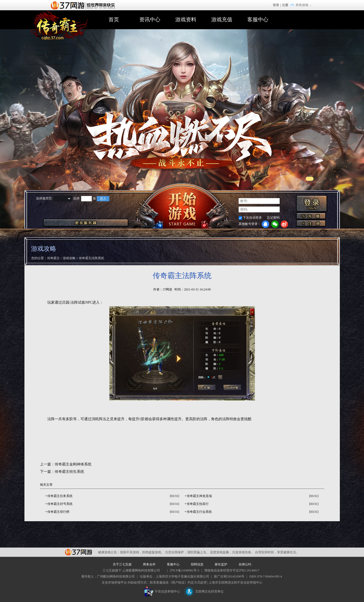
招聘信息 (197, 564)
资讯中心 (150, 19)
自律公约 (245, 564)
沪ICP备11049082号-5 (184, 570)
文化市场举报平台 (114, 583)
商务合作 (149, 564)
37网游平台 (78, 552)
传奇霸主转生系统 (69, 472)
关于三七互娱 (122, 564)
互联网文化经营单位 (204, 591)
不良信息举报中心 (162, 591)
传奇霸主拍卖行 (198, 504)
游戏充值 (222, 19)
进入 (103, 199)
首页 (114, 19)
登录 (276, 5)
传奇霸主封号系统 (60, 504)
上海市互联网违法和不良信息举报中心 (235, 583)
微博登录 (284, 224)
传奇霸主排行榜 (58, 512)
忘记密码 (273, 218)
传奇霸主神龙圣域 (199, 496)
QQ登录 (265, 224)
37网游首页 (84, 5)
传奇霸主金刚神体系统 (73, 464)
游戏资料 (186, 19)
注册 (285, 5)
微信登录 (275, 224)
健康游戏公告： (109, 552)
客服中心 (258, 19)
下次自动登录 (252, 218)
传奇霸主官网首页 (60, 25)
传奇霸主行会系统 (199, 512)
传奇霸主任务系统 (60, 496)
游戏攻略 (69, 258)
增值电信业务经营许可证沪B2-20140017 (232, 570)
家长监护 (221, 564)
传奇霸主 (53, 258)
